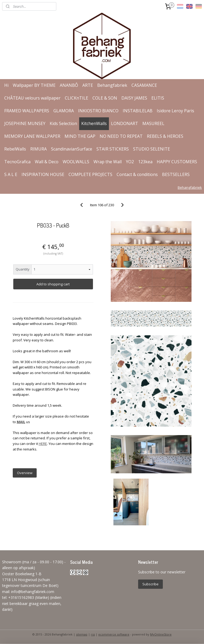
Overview (25, 473)
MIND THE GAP (80, 136)
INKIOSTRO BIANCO (98, 111)
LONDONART (125, 123)
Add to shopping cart (53, 284)
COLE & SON (105, 98)
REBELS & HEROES (165, 136)
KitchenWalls (94, 123)
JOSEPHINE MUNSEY (25, 123)
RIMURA (39, 149)
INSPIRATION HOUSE (43, 174)
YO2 (130, 162)
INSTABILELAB (138, 111)
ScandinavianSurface (72, 149)
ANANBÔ (69, 85)
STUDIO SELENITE (152, 149)
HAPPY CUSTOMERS (177, 162)
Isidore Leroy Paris (175, 111)
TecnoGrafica (17, 162)
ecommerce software (114, 634)
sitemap (82, 634)
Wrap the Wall (108, 162)
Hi (6, 85)
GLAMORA (64, 111)
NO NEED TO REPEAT (121, 136)
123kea (145, 162)
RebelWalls (15, 149)
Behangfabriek (112, 85)
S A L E (11, 174)
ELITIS (158, 98)
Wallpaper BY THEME (34, 85)
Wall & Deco (47, 162)
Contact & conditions (137, 174)
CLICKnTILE (76, 98)
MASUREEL (153, 123)
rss (93, 634)
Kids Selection (63, 123)
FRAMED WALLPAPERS (27, 111)
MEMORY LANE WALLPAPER (32, 136)
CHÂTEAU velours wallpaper (32, 98)
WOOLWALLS (76, 162)
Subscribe (150, 584)
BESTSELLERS (176, 174)
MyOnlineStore (161, 634)
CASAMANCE (144, 85)
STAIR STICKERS (113, 149)
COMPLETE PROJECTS (90, 174)
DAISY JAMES (134, 98)
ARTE (88, 85)
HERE (43, 444)
